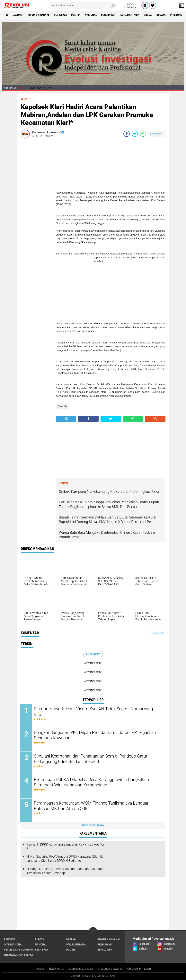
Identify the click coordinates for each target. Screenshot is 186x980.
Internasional (13, 945)
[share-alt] (66, 419)
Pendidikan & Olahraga (19, 950)
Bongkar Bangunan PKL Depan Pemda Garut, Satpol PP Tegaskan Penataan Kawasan (96, 735)
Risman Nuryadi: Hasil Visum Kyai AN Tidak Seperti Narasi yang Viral (94, 712)
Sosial (149, 15)
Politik (76, 15)
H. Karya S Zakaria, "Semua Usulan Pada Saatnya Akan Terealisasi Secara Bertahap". (65, 871)
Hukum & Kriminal (38, 15)
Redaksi (40, 969)
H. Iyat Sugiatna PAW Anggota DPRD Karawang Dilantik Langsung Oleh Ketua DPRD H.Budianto (65, 859)
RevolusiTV (105, 950)
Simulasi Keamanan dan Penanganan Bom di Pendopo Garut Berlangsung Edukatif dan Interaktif (91, 759)
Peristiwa (61, 15)
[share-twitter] (135, 134)
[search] (82, 5)
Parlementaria (130, 15)
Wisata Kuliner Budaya (18, 955)
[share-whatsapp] (143, 134)
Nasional (91, 15)
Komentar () (157, 134)
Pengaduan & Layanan (110, 969)
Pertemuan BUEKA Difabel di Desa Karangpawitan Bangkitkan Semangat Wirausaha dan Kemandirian (92, 783)
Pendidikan (109, 15)
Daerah (18, 15)
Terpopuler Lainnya (93, 826)
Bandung (10, 940)
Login (147, 969)
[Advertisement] (36, 200)
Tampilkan (158, 633)
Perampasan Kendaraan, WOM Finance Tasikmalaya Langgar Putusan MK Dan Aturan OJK (92, 806)
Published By (134, 969)
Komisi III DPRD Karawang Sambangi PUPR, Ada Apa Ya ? (65, 847)
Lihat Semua (93, 654)
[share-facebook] (127, 134)
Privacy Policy (56, 969)
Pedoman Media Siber (80, 969)
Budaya (162, 15)
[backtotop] (93, 931)
